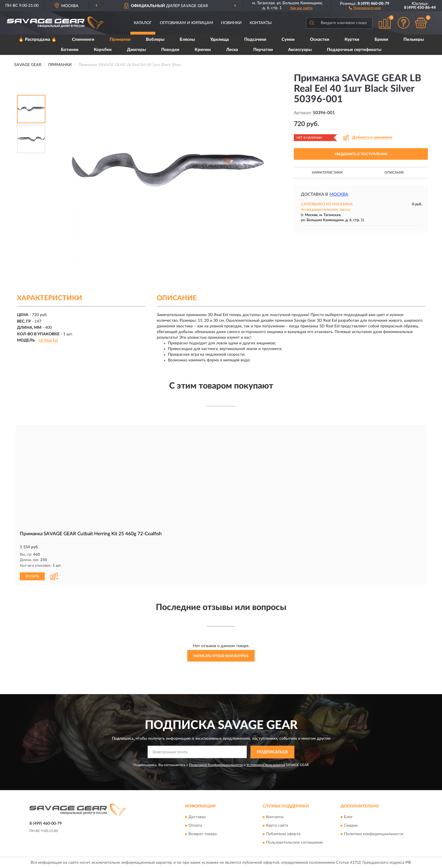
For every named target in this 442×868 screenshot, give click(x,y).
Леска (232, 50)
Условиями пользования (266, 764)
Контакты (261, 23)
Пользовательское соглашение (294, 842)
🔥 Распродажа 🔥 (38, 40)
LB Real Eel (48, 340)
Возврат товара (203, 834)
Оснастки (320, 40)
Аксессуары (300, 50)
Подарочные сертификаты (354, 50)
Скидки (351, 825)
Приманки (120, 40)
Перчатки (263, 50)
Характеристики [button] (327, 172)
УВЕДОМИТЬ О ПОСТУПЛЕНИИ (361, 154)
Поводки (170, 50)
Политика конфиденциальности (374, 834)
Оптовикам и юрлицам (186, 23)
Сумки (288, 40)
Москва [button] (339, 194)
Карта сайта (277, 825)
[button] (365, 8)
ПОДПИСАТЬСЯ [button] (272, 752)
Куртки (352, 40)
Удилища (220, 40)
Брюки (381, 40)
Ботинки (70, 50)
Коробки (103, 50)
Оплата (195, 825)
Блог (348, 817)
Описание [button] (394, 172)
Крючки (203, 50)
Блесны (187, 40)
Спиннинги (83, 40)
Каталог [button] (143, 23)
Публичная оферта (283, 834)
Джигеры (136, 50)
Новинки (231, 23)
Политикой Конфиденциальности (216, 764)
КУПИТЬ (32, 576)
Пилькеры (414, 40)
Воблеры (155, 40)
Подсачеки (255, 40)
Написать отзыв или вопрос (221, 656)
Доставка (197, 817)
